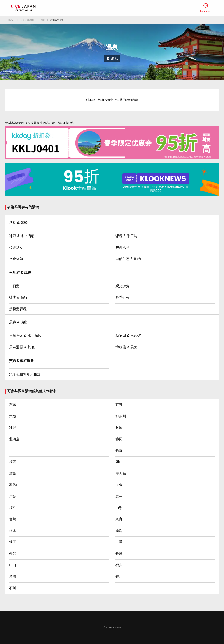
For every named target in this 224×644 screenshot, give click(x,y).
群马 (43, 20)
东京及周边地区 (28, 20)
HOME (12, 20)
